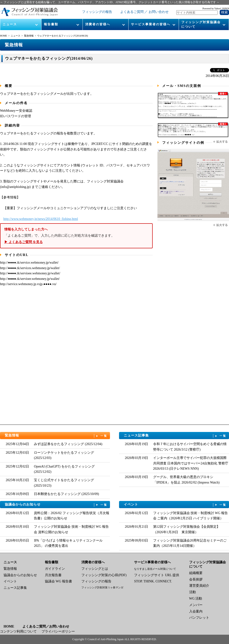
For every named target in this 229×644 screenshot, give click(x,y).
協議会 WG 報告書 (58, 581)
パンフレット (199, 618)
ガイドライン (55, 569)
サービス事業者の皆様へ (151, 24)
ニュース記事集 (175, 436)
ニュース (10, 24)
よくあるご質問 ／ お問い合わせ (144, 12)
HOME (3, 36)
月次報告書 (53, 575)
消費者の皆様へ (98, 24)
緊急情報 (29, 36)
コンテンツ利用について (18, 631)
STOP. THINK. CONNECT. (153, 581)
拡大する (221, 142)
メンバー (196, 605)
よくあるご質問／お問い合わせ (46, 626)
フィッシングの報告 (97, 12)
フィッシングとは (95, 569)
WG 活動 (196, 599)
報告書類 (51, 24)
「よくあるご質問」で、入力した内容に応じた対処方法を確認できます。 (76, 236)
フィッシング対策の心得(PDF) (104, 575)
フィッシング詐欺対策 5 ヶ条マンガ (102, 587)
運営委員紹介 (199, 586)
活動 (193, 592)
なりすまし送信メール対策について (155, 569)
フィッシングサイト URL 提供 (156, 575)
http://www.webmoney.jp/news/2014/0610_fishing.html (41, 219)
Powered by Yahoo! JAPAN (216, 8)
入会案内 (196, 611)
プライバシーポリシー (58, 631)
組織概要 (196, 573)
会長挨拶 (196, 579)
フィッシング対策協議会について (201, 24)
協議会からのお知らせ (56, 505)
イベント (175, 505)
